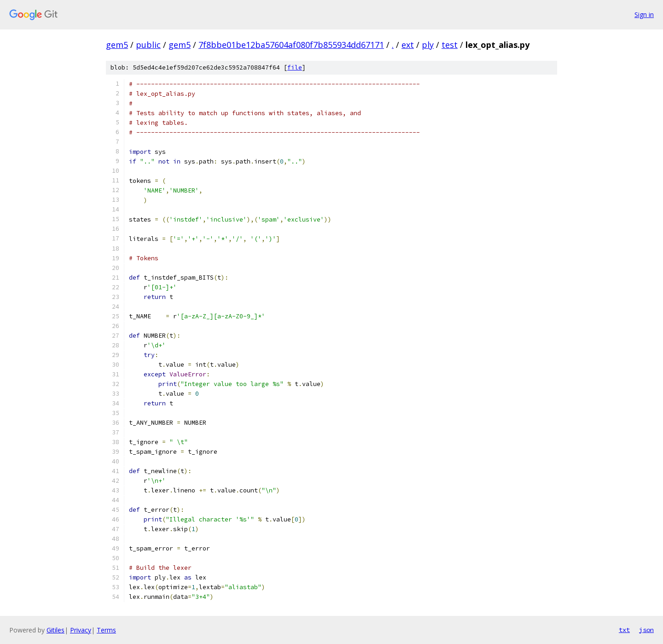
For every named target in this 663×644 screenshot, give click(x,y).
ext (408, 45)
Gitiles (55, 630)
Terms (106, 630)
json (646, 630)
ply (428, 45)
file (295, 67)
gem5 (117, 45)
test (450, 45)
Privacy (81, 630)
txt (624, 630)
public (148, 45)
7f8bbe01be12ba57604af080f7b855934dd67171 (291, 45)
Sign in (644, 15)
